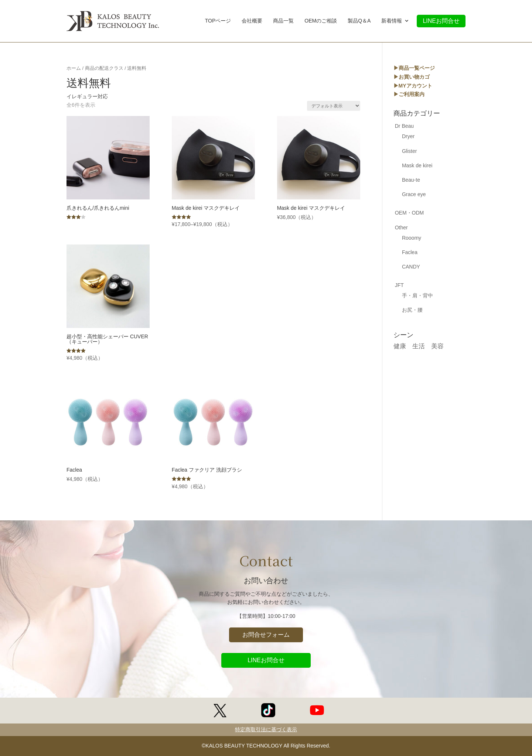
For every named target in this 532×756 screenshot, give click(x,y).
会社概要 (252, 21)
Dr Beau (404, 126)
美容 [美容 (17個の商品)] (437, 346)
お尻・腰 (412, 310)
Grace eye (414, 194)
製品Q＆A (359, 21)
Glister (409, 151)
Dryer (408, 136)
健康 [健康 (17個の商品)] (400, 346)
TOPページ (218, 21)
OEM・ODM (410, 213)
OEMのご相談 (321, 21)
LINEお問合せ (441, 21)
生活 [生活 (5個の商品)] (419, 346)
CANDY (411, 267)
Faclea (410, 252)
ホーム (74, 68)
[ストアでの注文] (334, 106)
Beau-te (411, 180)
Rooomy (412, 238)
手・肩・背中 (417, 295)
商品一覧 (283, 21)
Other (401, 228)
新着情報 (392, 21)
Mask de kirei (417, 165)
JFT (399, 285)
